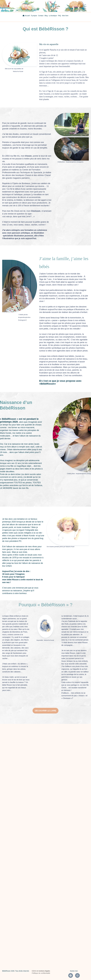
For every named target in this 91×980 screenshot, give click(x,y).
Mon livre (65, 16)
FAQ (59, 16)
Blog (46, 16)
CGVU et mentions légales (41, 971)
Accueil (26, 16)
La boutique (53, 16)
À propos (34, 16)
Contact (41, 16)
